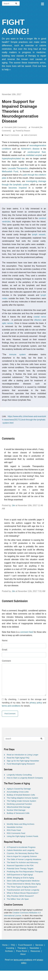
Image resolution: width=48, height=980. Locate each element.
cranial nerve (40, 317)
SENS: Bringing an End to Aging (20, 878)
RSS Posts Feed (14, 830)
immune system (17, 354)
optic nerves (8, 323)
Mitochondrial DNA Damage (18, 807)
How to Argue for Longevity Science (22, 856)
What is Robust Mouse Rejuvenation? (23, 893)
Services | (41, 945)
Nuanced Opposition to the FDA (20, 865)
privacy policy (36, 703)
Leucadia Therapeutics (18, 168)
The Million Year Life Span (18, 899)
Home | (6, 945)
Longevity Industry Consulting (19, 775)
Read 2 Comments (12, 135)
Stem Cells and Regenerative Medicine (23, 881)
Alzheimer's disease (30, 149)
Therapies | (23, 948)
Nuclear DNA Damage (16, 810)
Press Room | (23, 951)
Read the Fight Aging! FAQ (18, 758)
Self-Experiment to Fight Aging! (20, 875)
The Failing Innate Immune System (21, 801)
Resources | (37, 951)
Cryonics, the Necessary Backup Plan (23, 853)
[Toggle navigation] (42, 4)
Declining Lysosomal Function (19, 804)
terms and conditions (11, 706)
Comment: (7, 661)
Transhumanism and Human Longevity (23, 890)
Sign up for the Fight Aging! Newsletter (23, 761)
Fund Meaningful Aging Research (21, 764)
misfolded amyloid (34, 155)
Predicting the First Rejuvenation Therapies (25, 872)
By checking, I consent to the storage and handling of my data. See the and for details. (24, 703)
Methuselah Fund (10, 171)
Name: (5, 641)
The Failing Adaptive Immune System (22, 798)
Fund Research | (27, 945)
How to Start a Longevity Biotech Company (25, 778)
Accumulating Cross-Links (18, 792)
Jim (14, 505)
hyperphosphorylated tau (13, 159)
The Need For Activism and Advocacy (22, 862)
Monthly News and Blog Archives (21, 824)
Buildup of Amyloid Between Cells (21, 795)
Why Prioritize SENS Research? (20, 896)
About (24, 954)
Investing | (11, 948)
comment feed (27, 632)
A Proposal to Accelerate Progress (21, 847)
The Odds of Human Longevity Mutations (24, 859)
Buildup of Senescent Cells (18, 813)
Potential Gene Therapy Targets (20, 868)
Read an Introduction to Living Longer (23, 755)
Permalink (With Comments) (15, 127)
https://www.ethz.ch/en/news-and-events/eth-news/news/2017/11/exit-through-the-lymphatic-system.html (24, 420)
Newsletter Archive (15, 827)
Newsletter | (36, 948)
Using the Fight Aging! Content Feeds (22, 836)
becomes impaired (18, 188)
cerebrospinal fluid (36, 152)
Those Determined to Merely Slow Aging (24, 884)
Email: (5, 650)
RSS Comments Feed (16, 833)
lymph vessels (39, 235)
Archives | (10, 951)
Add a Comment (30, 135)
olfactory (38, 320)
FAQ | (14, 945)
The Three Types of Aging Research (22, 887)
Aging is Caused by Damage (19, 789)
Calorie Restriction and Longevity (21, 850)
